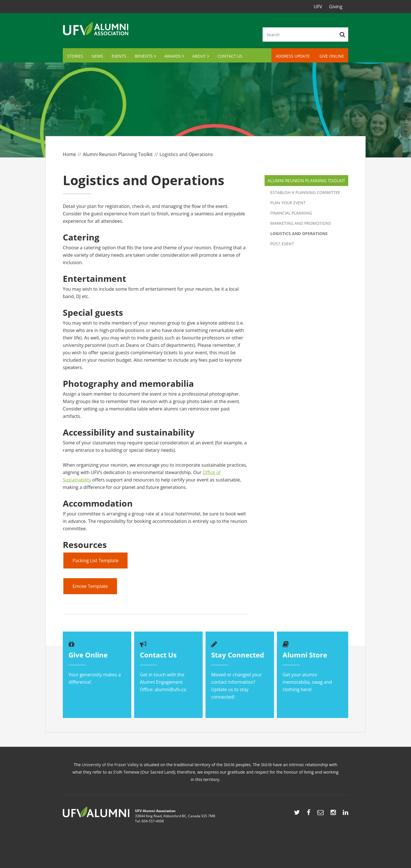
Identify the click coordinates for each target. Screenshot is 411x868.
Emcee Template (90, 586)
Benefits (144, 56)
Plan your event (288, 203)
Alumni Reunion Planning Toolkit (118, 154)
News (97, 56)
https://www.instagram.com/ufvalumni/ (333, 814)
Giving (336, 7)
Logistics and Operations (299, 233)
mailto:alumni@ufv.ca (321, 814)
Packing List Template (95, 561)
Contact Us (230, 56)
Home (69, 154)
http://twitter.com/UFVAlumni (297, 814)
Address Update (293, 56)
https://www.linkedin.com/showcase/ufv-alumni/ (345, 814)
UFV (318, 7)
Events (119, 56)
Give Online (332, 56)
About (199, 56)
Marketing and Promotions (301, 223)
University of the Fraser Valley (110, 765)
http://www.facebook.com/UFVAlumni (309, 814)
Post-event (282, 244)
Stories (75, 56)
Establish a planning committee (305, 192)
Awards (173, 56)
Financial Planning (291, 213)
